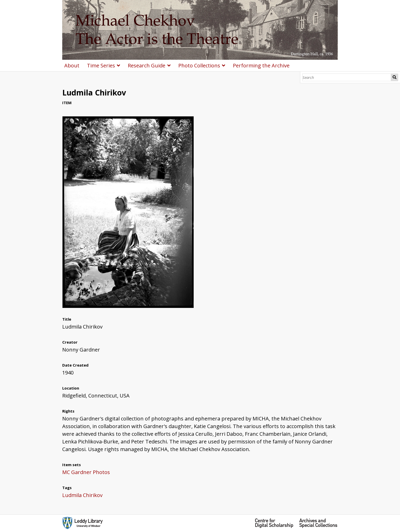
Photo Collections (199, 65)
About (72, 65)
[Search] (347, 77)
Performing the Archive (261, 65)
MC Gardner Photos (86, 472)
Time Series (101, 65)
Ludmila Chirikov (82, 495)
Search (395, 77)
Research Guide (147, 65)
